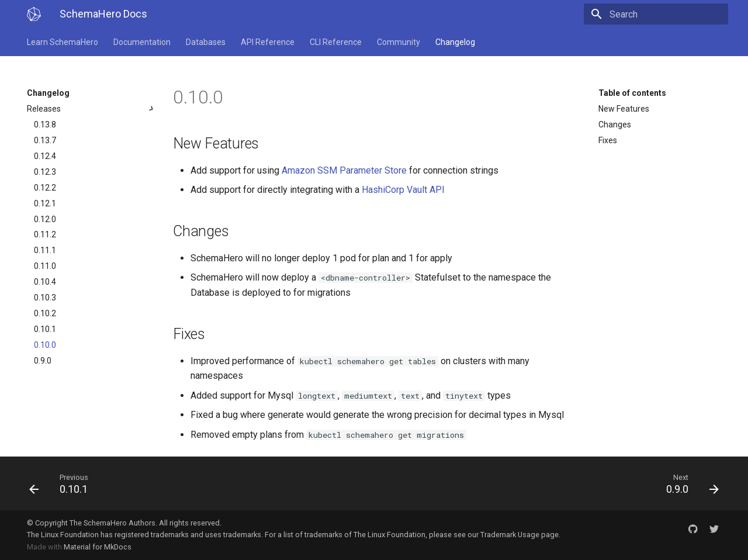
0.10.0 (45, 345)
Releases (92, 109)
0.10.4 (45, 282)
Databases (206, 42)
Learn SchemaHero (63, 42)
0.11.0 (45, 266)
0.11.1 (45, 250)
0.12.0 (45, 219)
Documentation (142, 42)
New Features (624, 109)
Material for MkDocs (98, 547)
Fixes (608, 140)
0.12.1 (45, 203)
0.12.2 (45, 188)
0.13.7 (45, 140)
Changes (615, 125)
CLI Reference (336, 42)
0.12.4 (45, 156)
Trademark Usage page (520, 535)
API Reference (268, 42)
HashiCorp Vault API (403, 190)
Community (399, 42)
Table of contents (632, 93)
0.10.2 (45, 313)
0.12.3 (45, 172)
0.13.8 (45, 125)
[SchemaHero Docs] (34, 14)
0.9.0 (43, 361)
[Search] (660, 14)
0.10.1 (45, 329)
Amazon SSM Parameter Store (344, 170)
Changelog (455, 42)
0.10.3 (45, 298)
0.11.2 (45, 234)
